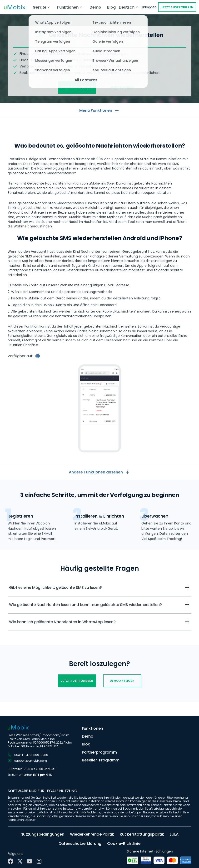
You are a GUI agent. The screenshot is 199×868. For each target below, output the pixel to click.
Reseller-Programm (101, 760)
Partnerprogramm (99, 752)
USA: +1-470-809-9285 (28, 755)
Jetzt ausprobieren (177, 7)
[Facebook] (10, 861)
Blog (111, 7)
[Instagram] (39, 861)
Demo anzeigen (122, 87)
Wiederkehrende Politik (92, 834)
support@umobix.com (27, 760)
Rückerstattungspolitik (142, 834)
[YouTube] (30, 861)
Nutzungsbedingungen (42, 834)
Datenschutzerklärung (80, 844)
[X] (20, 861)
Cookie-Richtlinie (124, 844)
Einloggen (149, 7)
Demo (95, 7)
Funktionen (92, 728)
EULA (174, 834)
